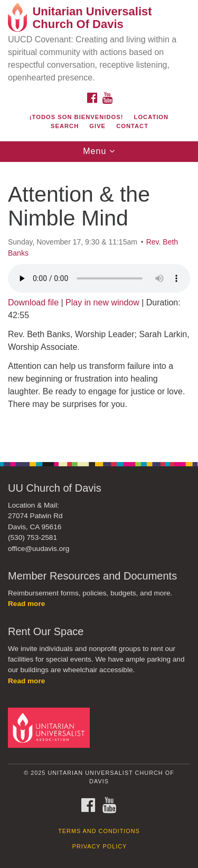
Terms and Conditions (99, 831)
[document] (99, 306)
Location (152, 117)
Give (97, 126)
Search (65, 126)
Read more (26, 604)
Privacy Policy (100, 846)
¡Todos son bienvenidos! (77, 117)
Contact (132, 126)
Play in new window (102, 302)
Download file (33, 302)
